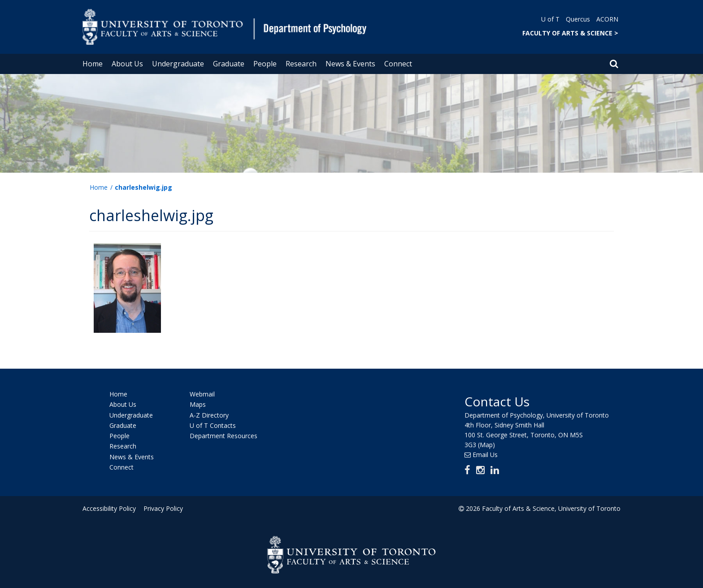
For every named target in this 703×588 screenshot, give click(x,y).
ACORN (607, 19)
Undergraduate (178, 64)
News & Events (350, 64)
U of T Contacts (213, 425)
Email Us (485, 455)
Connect (398, 64)
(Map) (486, 445)
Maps (198, 405)
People (265, 64)
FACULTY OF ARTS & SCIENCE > (570, 33)
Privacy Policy (162, 508)
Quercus (578, 19)
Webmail (202, 394)
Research (301, 64)
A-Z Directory (209, 415)
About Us (127, 64)
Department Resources (223, 436)
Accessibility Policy (109, 508)
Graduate (229, 64)
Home (93, 64)
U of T (550, 19)
